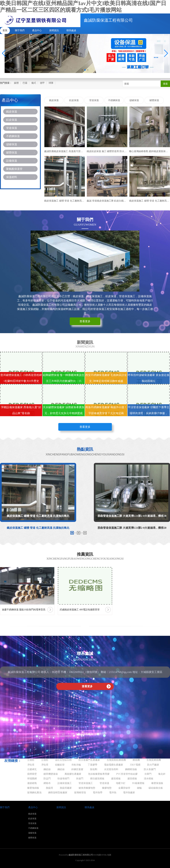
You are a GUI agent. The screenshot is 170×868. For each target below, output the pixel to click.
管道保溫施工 (86, 783)
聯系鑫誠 (71, 30)
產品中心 (37, 30)
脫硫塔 (49, 788)
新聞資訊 (54, 30)
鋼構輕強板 (131, 769)
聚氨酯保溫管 (14, 169)
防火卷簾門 (150, 769)
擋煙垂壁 (32, 774)
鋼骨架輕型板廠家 (58, 793)
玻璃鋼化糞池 (34, 793)
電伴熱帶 (98, 793)
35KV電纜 (135, 765)
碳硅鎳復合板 (156, 788)
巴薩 (25, 83)
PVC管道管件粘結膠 (127, 774)
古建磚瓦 (32, 769)
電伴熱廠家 (129, 793)
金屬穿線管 (124, 788)
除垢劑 (94, 769)
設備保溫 (12, 161)
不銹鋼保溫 (13, 136)
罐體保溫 (12, 153)
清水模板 (149, 779)
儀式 (34, 83)
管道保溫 (12, 128)
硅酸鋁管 (60, 765)
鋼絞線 (47, 769)
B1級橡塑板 (138, 783)
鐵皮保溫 (12, 112)
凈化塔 (31, 765)
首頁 (5, 30)
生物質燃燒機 (154, 760)
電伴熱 (113, 793)
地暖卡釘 (121, 783)
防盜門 (47, 779)
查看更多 (85, 321)
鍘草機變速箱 (51, 774)
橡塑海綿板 (33, 788)
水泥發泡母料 (111, 769)
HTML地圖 (106, 855)
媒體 (16, 83)
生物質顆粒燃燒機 (116, 760)
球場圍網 (32, 779)
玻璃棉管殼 (80, 793)
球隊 (51, 83)
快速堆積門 (63, 779)
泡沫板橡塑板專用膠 (99, 774)
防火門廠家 (153, 765)
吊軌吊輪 (76, 765)
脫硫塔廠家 (66, 788)
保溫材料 (12, 177)
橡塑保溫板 (157, 783)
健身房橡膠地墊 (87, 788)
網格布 (47, 783)
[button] (166, 53)
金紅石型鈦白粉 (63, 760)
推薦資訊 (85, 554)
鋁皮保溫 (12, 120)
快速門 (80, 779)
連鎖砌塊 (32, 783)
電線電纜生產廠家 (114, 765)
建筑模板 (116, 779)
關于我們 (20, 30)
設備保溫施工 (65, 783)
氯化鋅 (162, 774)
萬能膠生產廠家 (73, 774)
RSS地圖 (97, 855)
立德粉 (31, 760)
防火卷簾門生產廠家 (89, 760)
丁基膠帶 (92, 765)
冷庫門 (148, 774)
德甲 (42, 83)
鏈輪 (139, 788)
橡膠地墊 (107, 788)
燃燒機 (136, 760)
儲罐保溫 (12, 144)
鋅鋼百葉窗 (77, 769)
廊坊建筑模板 (97, 779)
